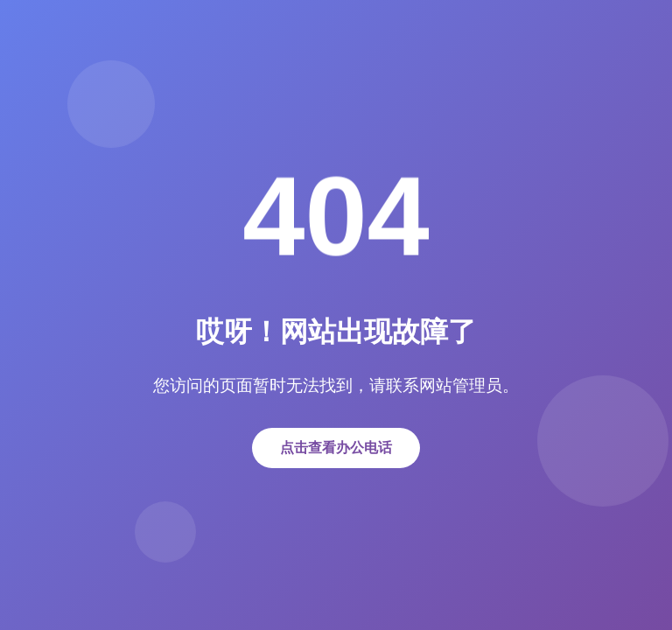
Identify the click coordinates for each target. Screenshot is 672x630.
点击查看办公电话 (336, 448)
